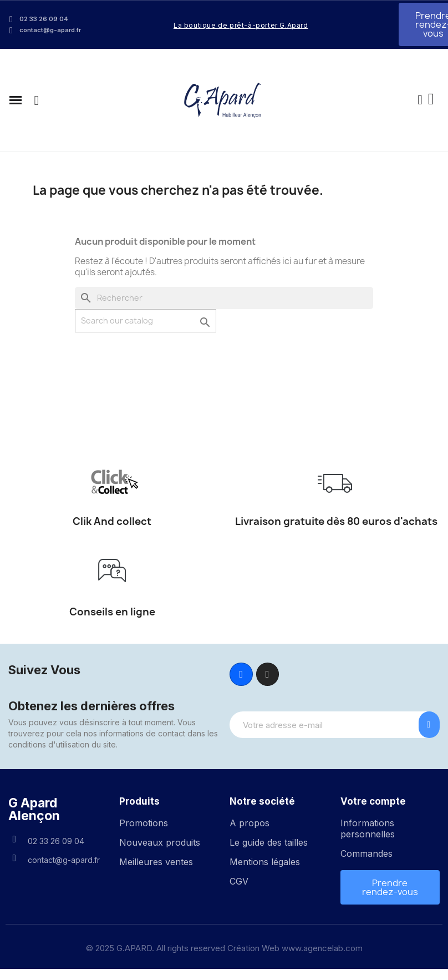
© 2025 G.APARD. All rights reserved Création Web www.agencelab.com (224, 948)
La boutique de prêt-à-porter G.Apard (241, 25)
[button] (37, 100)
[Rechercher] (224, 298)
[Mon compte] (420, 100)
